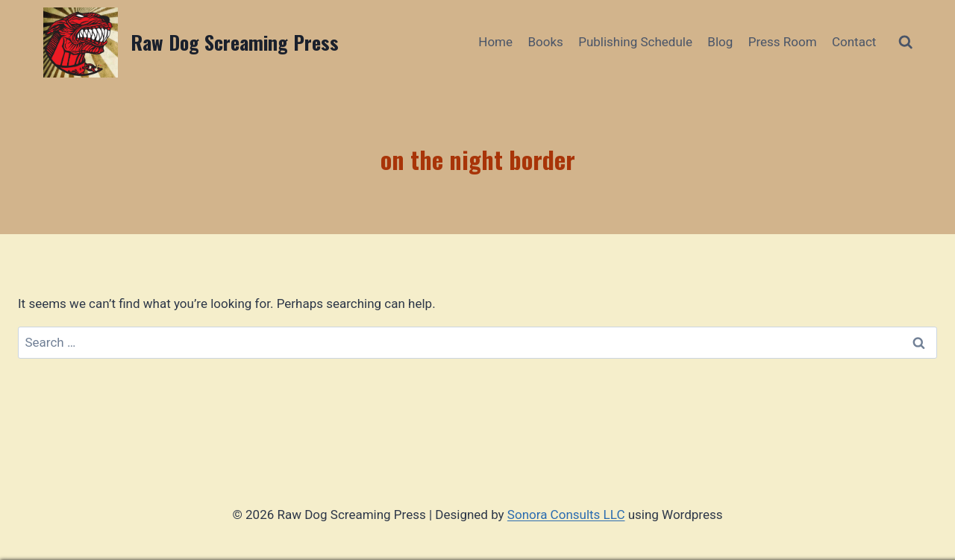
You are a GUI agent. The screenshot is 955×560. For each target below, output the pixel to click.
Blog (720, 42)
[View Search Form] (905, 42)
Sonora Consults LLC (566, 515)
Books (545, 42)
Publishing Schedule (635, 42)
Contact (854, 42)
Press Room (783, 42)
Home (495, 42)
